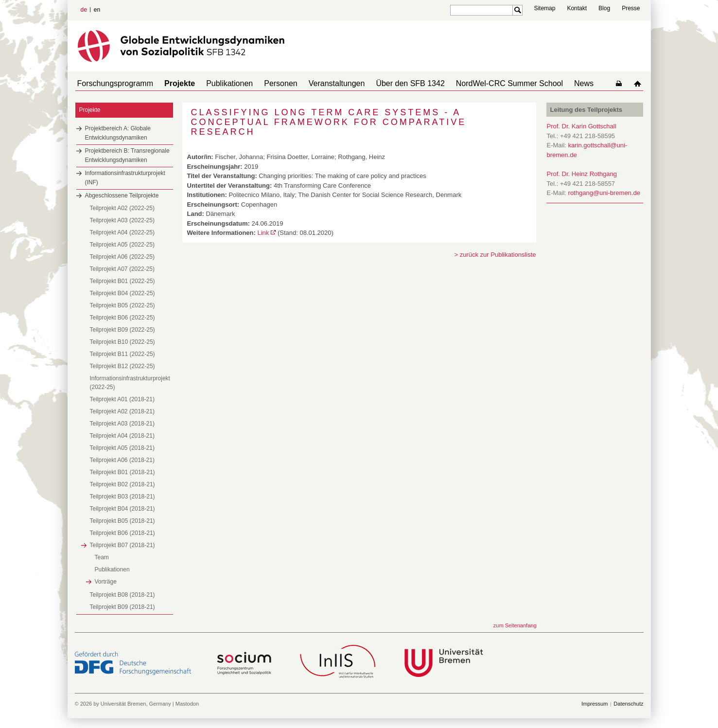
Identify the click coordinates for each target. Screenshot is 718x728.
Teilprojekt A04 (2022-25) (122, 232)
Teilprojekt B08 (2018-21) (123, 595)
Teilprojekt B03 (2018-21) (123, 497)
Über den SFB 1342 (389, 83)
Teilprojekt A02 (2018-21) (122, 411)
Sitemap (544, 8)
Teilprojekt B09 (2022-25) (123, 330)
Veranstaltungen (319, 83)
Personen (267, 83)
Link (263, 233)
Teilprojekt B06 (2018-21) (123, 533)
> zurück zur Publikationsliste (495, 255)
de (84, 10)
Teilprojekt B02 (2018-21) (123, 484)
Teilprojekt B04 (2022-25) (123, 293)
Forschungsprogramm (114, 83)
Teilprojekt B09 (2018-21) (123, 607)
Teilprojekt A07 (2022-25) (122, 269)
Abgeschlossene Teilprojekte (122, 195)
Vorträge (106, 582)
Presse (631, 8)
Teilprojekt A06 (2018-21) (122, 460)
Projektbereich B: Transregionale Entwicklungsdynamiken (127, 155)
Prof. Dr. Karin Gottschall (582, 126)
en (97, 10)
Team (102, 557)
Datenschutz (628, 704)
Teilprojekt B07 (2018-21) (123, 545)
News (555, 83)
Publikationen (220, 83)
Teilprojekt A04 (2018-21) (122, 436)
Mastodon (187, 704)
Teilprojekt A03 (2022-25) (122, 220)
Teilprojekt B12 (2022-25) (123, 366)
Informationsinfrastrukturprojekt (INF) (125, 178)
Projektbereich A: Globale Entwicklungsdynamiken (118, 133)
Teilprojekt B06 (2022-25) (123, 318)
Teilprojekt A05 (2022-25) (122, 245)
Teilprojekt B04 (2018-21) (123, 509)
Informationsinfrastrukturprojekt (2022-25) (130, 383)
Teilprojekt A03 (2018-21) (122, 424)
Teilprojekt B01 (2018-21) (123, 472)
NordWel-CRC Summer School (484, 83)
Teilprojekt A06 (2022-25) (122, 257)
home (639, 83)
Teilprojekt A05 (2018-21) (122, 448)
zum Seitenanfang (515, 625)
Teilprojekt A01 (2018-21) (122, 399)
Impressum (595, 704)
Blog (604, 8)
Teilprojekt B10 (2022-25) (123, 342)
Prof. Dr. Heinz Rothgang (582, 174)
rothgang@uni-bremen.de (604, 193)
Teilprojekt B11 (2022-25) (123, 354)
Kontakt (577, 8)
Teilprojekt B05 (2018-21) (123, 521)
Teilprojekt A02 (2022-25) (122, 208)
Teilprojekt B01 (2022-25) (123, 281)
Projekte (174, 83)
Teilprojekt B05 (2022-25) (123, 305)
